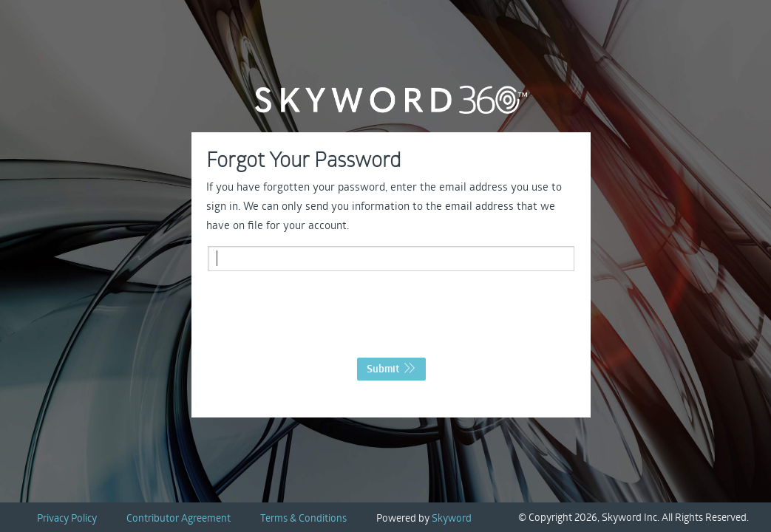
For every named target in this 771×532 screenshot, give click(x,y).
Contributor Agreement (179, 518)
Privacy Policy (67, 518)
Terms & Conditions (303, 518)
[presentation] (391, 318)
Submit (391, 369)
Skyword (452, 518)
